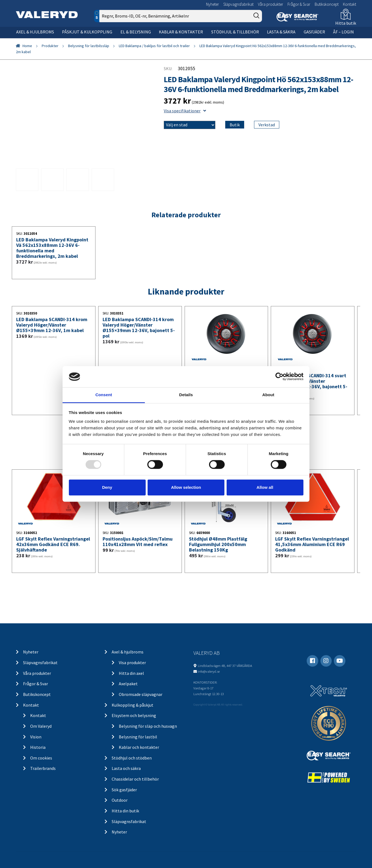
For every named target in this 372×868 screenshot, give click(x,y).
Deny (107, 487)
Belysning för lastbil (138, 737)
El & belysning (136, 32)
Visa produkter (132, 663)
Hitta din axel (131, 673)
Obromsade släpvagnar (141, 694)
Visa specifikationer (185, 111)
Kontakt (350, 4)
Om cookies (41, 758)
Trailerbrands (43, 768)
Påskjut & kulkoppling (87, 32)
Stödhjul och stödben (132, 758)
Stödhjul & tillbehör (235, 32)
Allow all (265, 487)
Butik (235, 125)
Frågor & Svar (299, 4)
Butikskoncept (327, 4)
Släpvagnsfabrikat (238, 4)
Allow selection (186, 487)
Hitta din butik (125, 811)
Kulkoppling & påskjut (133, 705)
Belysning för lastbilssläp (89, 46)
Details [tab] (186, 395)
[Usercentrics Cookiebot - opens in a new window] (279, 377)
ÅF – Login (343, 32)
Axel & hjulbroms (35, 32)
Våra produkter (270, 4)
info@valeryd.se (209, 671)
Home (27, 46)
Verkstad (267, 125)
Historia (38, 747)
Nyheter (212, 4)
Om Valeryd (41, 726)
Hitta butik (346, 23)
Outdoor (120, 800)
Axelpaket (128, 684)
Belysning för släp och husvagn (148, 726)
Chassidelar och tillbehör (135, 779)
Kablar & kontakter (181, 32)
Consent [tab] (104, 395)
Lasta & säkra (281, 32)
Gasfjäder (314, 32)
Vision (36, 737)
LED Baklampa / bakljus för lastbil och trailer (154, 46)
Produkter (50, 46)
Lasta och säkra (126, 768)
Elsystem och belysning (134, 715)
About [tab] (268, 395)
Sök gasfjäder (124, 790)
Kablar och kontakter (139, 747)
